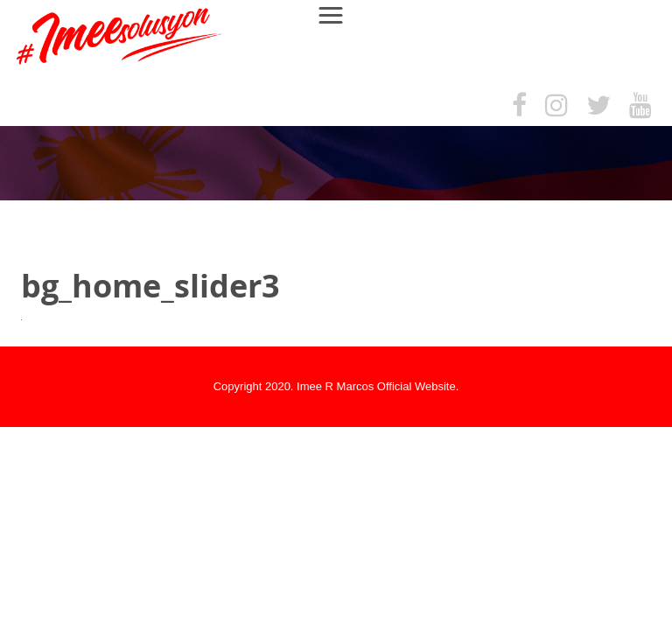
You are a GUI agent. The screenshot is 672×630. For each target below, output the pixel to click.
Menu (339, 14)
